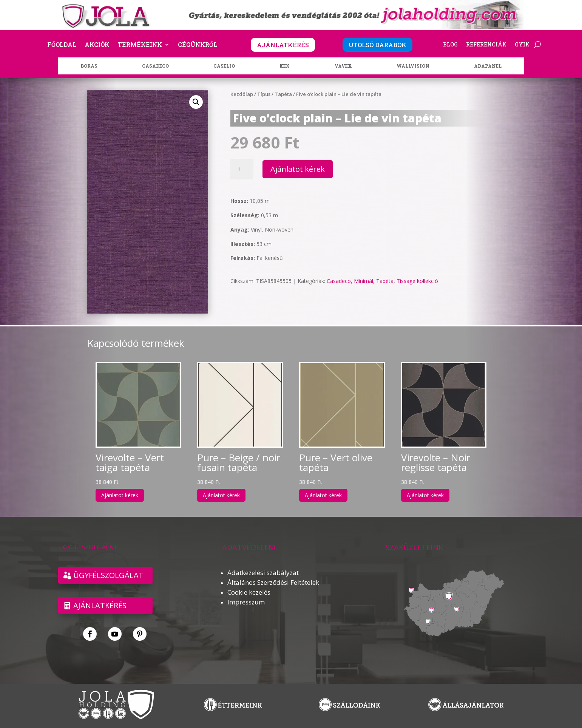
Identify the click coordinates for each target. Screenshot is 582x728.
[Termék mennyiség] (242, 169)
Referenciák (486, 45)
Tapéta (283, 94)
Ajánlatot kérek (298, 169)
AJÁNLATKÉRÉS (283, 45)
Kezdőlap (242, 94)
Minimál (364, 281)
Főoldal (62, 45)
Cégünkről (198, 45)
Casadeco (339, 281)
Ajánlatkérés (100, 605)
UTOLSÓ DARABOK (377, 45)
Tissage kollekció (417, 281)
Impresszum (246, 602)
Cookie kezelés (249, 592)
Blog (450, 45)
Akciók (97, 45)
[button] (196, 102)
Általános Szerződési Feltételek (273, 582)
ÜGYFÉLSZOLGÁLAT (108, 575)
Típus (264, 94)
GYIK (522, 45)
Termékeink (140, 45)
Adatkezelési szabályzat (263, 573)
